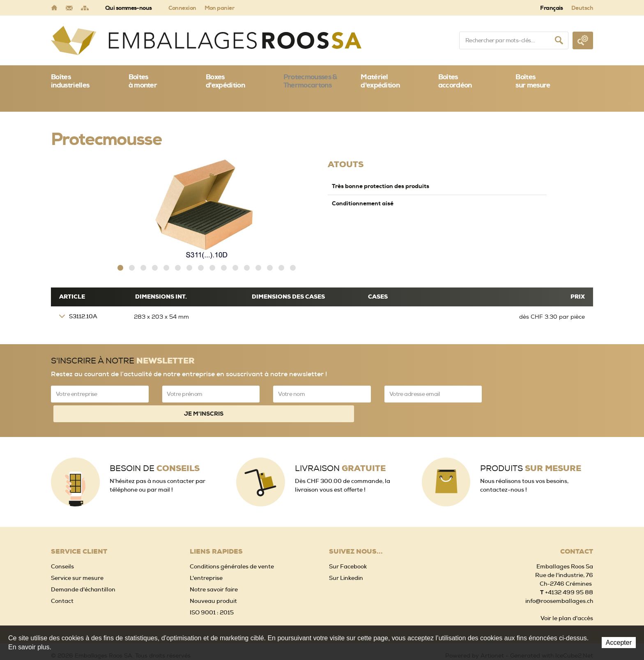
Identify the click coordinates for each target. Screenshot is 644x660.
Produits (531, 443)
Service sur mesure (77, 553)
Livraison (340, 443)
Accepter (619, 643)
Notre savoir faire (214, 565)
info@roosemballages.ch (559, 576)
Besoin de (155, 443)
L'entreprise (206, 553)
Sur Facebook (348, 542)
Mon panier (219, 8)
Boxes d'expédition (225, 81)
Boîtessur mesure (533, 81)
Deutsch (582, 8)
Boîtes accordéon (455, 81)
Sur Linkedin (346, 553)
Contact (62, 576)
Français (552, 8)
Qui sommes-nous (129, 8)
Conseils (62, 542)
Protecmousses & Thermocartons (310, 81)
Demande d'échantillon (83, 565)
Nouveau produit (213, 576)
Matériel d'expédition (380, 81)
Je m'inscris (544, 391)
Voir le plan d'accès (567, 593)
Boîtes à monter (143, 81)
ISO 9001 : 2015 (212, 588)
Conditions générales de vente (232, 542)
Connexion (182, 8)
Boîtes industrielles (70, 81)
